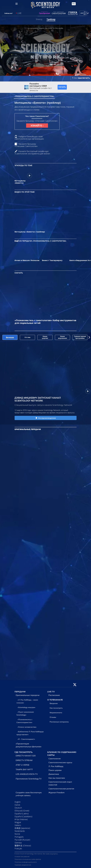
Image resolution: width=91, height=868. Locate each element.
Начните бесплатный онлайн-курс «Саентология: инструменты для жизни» (32, 152)
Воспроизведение (46, 418)
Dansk (17, 805)
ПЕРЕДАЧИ (20, 692)
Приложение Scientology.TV (29, 779)
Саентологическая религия (61, 789)
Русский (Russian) (22, 840)
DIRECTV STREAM (24, 760)
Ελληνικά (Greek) (22, 811)
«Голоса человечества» (27, 727)
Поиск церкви (55, 770)
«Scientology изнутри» (26, 707)
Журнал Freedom (56, 792)
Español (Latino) (22, 814)
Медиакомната (56, 713)
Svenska (18, 843)
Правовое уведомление (23, 865)
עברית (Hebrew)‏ (21, 819)
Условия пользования (22, 857)
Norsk (17, 834)
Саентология (54, 759)
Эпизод (39, 19)
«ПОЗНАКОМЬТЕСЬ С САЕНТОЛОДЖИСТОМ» (34, 96)
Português (19, 837)
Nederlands (20, 831)
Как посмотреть (56, 708)
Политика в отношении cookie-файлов (28, 859)
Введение (54, 703)
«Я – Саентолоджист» (26, 739)
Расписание (54, 695)
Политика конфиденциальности (26, 862)
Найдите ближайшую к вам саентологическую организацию (29, 138)
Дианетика (54, 774)
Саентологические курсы (60, 762)
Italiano (18, 825)
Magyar (18, 822)
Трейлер (51, 19)
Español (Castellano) (23, 816)
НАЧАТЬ (62, 87)
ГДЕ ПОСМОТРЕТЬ (24, 752)
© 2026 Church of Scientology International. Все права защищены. (36, 854)
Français (18, 848)
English (18, 802)
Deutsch (18, 808)
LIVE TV (51, 692)
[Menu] (17, 4)
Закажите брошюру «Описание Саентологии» (26, 145)
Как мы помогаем (57, 778)
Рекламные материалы (59, 722)
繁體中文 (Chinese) (23, 846)
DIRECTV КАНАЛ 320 (26, 756)
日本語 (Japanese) (22, 828)
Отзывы (53, 717)
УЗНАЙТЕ (37, 126)
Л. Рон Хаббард (56, 766)
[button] (89, 337)
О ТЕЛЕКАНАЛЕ (55, 700)
